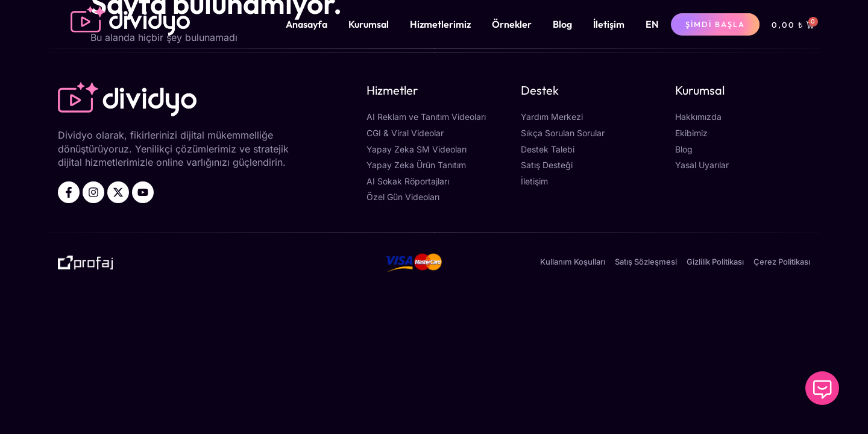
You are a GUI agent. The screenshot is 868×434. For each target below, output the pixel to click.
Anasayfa (307, 24)
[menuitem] (652, 24)
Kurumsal (369, 24)
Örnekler (512, 24)
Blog (562, 24)
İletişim (609, 24)
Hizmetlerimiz (440, 24)
